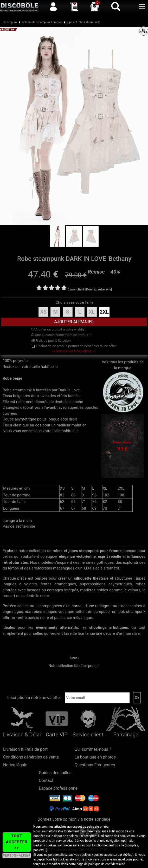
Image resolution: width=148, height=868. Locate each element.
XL (92, 312)
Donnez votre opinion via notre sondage (74, 819)
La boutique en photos (95, 757)
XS (43, 312)
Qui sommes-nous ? (93, 749)
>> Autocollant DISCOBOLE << (74, 351)
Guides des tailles (55, 773)
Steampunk (10, 22)
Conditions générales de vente (31, 757)
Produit (73, 658)
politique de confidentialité (107, 864)
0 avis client (76, 289)
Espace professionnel (59, 788)
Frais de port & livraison (51, 341)
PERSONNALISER (17, 856)
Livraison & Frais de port (25, 749)
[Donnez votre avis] (99, 289)
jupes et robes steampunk (83, 22)
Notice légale (15, 765)
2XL (104, 312)
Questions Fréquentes (95, 765)
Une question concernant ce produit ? (61, 335)
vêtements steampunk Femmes (42, 22)
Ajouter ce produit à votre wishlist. (59, 329)
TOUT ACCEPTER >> (17, 842)
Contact (46, 780)
